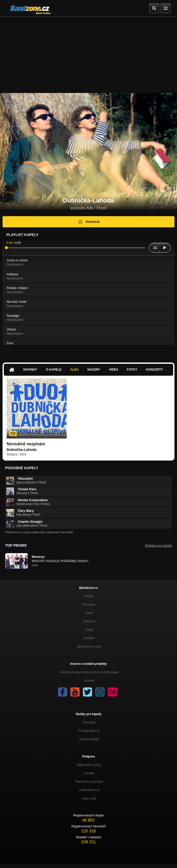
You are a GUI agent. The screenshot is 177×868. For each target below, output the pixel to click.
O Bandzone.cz (89, 790)
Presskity (89, 722)
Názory (94, 370)
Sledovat (89, 222)
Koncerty (154, 370)
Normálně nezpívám (26, 444)
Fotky (132, 370)
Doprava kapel (89, 739)
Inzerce (89, 681)
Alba (74, 370)
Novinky (30, 370)
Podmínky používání (89, 782)
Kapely (89, 596)
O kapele (54, 370)
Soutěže (89, 638)
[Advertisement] (88, 55)
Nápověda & (89, 765)
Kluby (89, 630)
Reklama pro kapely (158, 546)
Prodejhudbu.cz (89, 731)
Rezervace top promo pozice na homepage (89, 672)
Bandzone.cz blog (89, 646)
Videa (114, 370)
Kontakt (89, 773)
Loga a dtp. (89, 798)
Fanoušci (89, 621)
